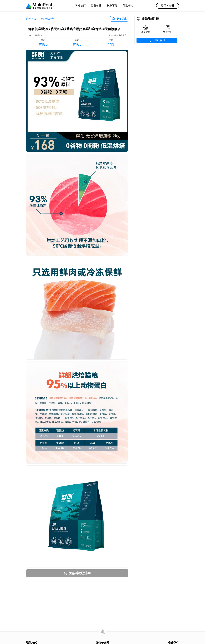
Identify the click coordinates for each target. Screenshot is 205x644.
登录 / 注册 (167, 6)
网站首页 (80, 5)
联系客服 (112, 5)
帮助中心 (128, 5)
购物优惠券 (47, 19)
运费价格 (96, 5)
